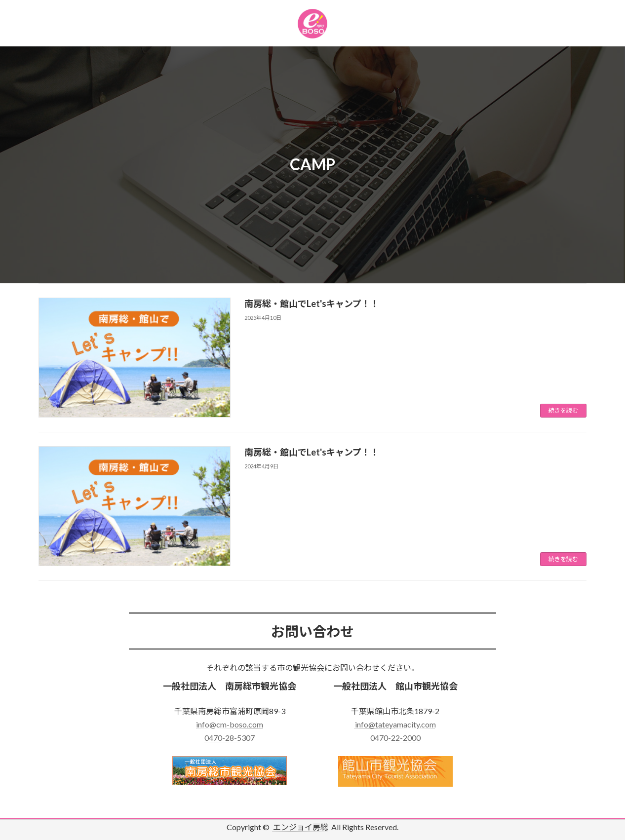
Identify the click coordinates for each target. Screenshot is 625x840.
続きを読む (563, 410)
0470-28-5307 (230, 738)
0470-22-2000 (395, 738)
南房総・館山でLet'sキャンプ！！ (312, 304)
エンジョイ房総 (301, 827)
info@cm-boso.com (230, 724)
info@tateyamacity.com (395, 724)
